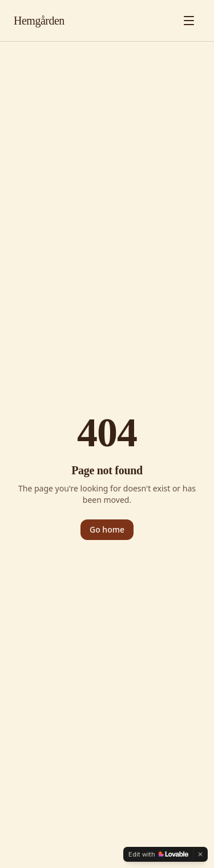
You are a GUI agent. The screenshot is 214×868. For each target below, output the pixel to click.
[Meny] (189, 21)
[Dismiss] (200, 854)
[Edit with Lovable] (158, 854)
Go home (107, 529)
